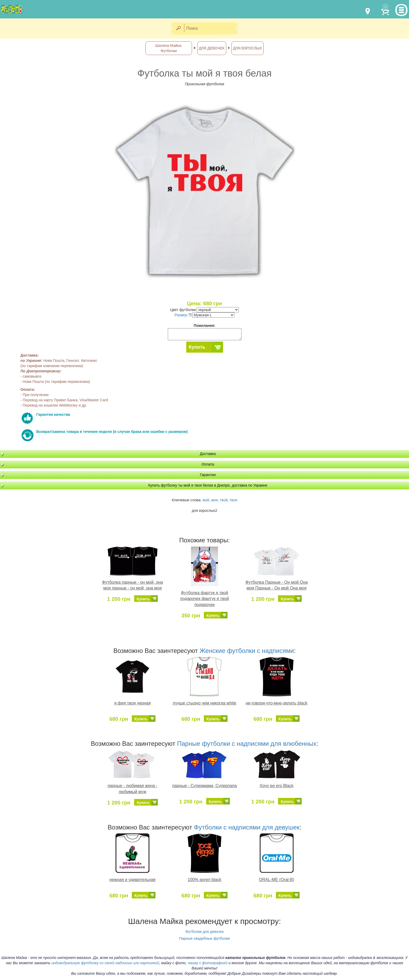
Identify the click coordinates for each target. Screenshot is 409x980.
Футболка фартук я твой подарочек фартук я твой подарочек (205, 599)
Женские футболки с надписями (247, 651)
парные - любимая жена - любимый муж (132, 789)
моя (214, 500)
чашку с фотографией (208, 963)
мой (206, 500)
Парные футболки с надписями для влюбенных (247, 744)
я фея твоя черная (132, 703)
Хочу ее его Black (277, 786)
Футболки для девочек (205, 932)
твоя (233, 500)
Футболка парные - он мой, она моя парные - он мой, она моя (133, 585)
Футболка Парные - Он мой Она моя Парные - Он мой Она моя (277, 585)
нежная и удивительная (132, 880)
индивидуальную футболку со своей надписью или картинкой (105, 963)
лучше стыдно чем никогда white (205, 703)
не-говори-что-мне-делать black (277, 703)
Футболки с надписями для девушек (247, 827)
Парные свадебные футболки (205, 938)
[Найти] (178, 29)
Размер (183, 315)
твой (224, 500)
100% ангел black (204, 880)
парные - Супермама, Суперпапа (205, 786)
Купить (197, 347)
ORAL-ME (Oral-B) (276, 880)
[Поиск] (213, 29)
